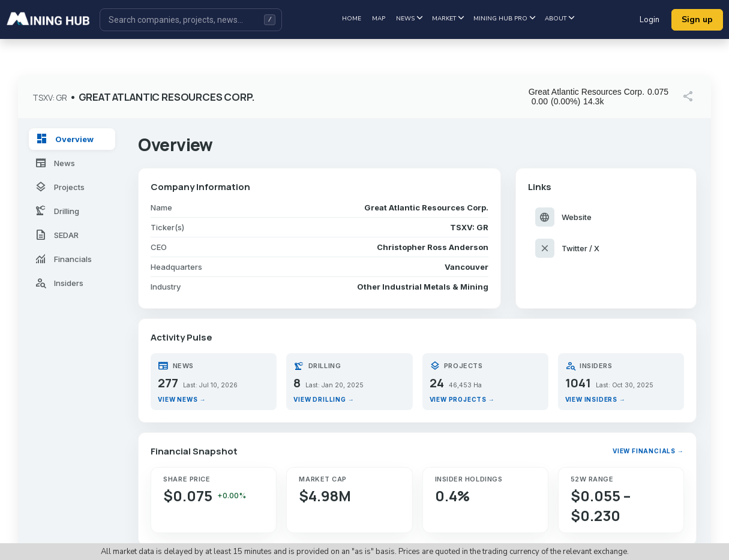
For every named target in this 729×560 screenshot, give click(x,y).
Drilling (57, 211)
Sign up (697, 19)
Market (448, 19)
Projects (60, 187)
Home (352, 19)
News (409, 19)
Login (649, 20)
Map (379, 19)
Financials (63, 259)
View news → (182, 399)
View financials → (648, 451)
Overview (65, 139)
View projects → (462, 399)
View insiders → (595, 399)
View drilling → (324, 399)
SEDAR (57, 235)
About (559, 19)
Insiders (59, 283)
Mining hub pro (504, 19)
